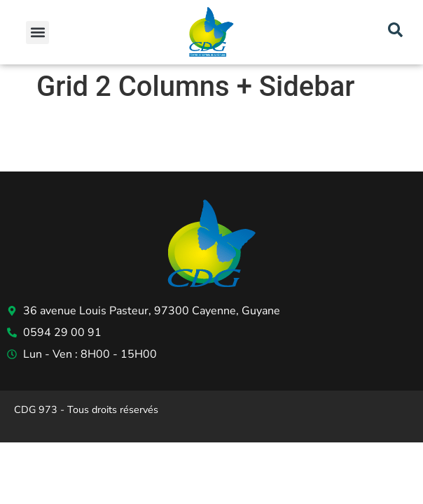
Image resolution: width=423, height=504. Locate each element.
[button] (37, 33)
